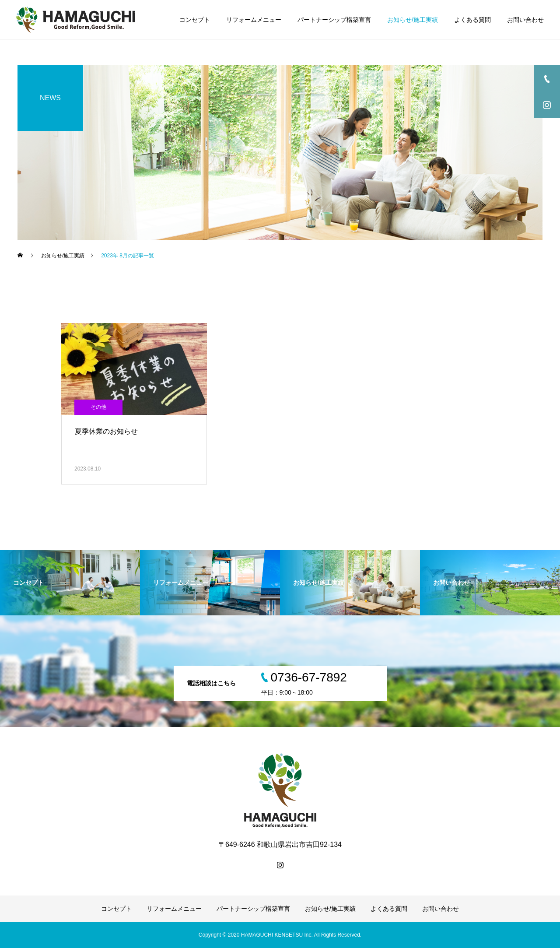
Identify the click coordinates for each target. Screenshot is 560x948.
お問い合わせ (525, 20)
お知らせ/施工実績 (413, 20)
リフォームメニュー (254, 20)
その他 (98, 407)
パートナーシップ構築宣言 (334, 20)
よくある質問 (472, 20)
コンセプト (195, 20)
